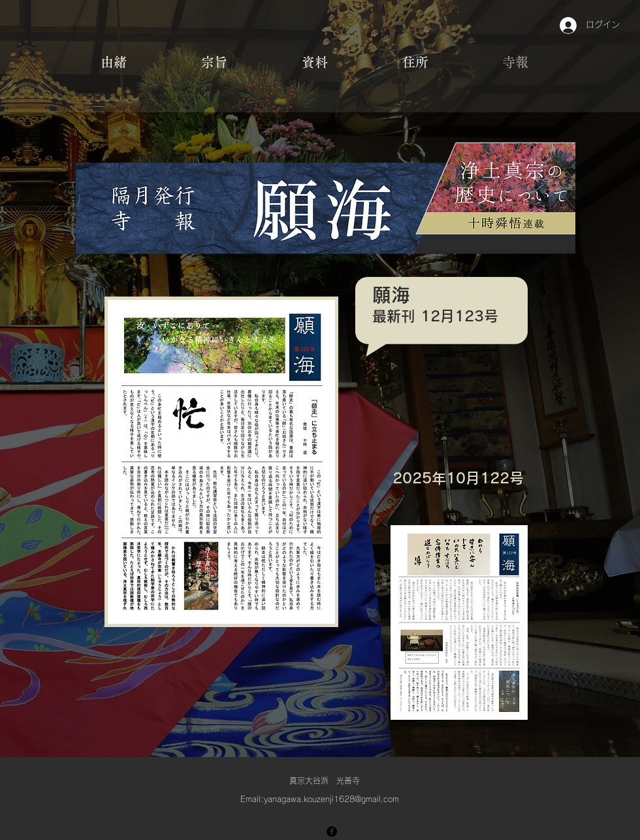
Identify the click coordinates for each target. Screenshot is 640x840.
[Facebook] (332, 832)
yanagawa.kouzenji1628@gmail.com (331, 799)
